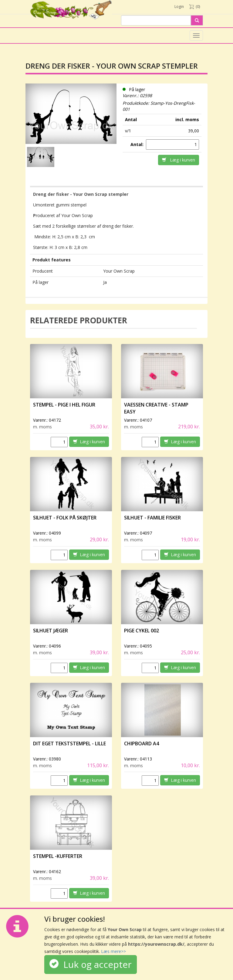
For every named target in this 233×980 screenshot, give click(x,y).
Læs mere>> (113, 951)
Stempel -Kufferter (58, 856)
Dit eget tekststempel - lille (69, 744)
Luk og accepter (91, 964)
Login (179, 7)
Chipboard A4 (142, 744)
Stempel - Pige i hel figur (64, 405)
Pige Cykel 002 (142, 631)
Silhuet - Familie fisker (152, 518)
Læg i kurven (179, 160)
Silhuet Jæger (51, 631)
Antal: (138, 144)
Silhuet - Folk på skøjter (65, 518)
